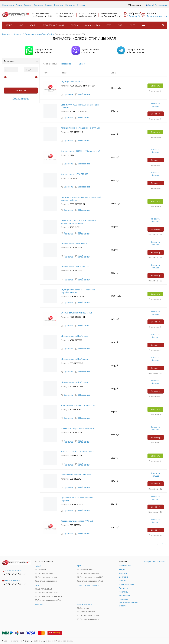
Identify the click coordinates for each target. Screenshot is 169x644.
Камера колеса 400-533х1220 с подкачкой (80, 151)
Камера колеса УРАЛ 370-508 (74, 174)
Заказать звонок (12, 571)
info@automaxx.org (154, 562)
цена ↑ (82, 64)
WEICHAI (74, 25)
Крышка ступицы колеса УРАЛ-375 (77, 521)
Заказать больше (155, 105)
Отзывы (81, 5)
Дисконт (28, 5)
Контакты (70, 5)
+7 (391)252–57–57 (14, 574)
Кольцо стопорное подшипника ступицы (80, 128)
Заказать (155, 86)
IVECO (133, 25)
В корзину (156, 114)
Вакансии (59, 5)
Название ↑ (67, 64)
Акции (19, 5)
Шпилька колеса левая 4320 (74, 243)
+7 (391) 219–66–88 (109, 13)
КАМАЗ (9, 25)
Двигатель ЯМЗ (92, 25)
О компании (8, 5)
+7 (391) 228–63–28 (87, 13)
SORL (121, 25)
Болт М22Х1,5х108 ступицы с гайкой (78, 451)
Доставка (38, 5)
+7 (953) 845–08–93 (41, 13)
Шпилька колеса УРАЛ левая (74, 336)
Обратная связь (11, 581)
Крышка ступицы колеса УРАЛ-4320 (78, 428)
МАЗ (21, 25)
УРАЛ (32, 25)
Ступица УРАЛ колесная (72, 82)
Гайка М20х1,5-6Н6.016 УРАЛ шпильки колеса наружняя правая (78, 222)
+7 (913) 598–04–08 (65, 13)
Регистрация (161, 5)
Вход (150, 5)
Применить (21, 91)
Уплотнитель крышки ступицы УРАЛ (78, 405)
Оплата (49, 5)
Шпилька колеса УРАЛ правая (75, 266)
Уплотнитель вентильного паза (76, 475)
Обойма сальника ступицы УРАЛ (76, 313)
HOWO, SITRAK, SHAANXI (53, 25)
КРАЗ (109, 25)
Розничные (21, 61)
